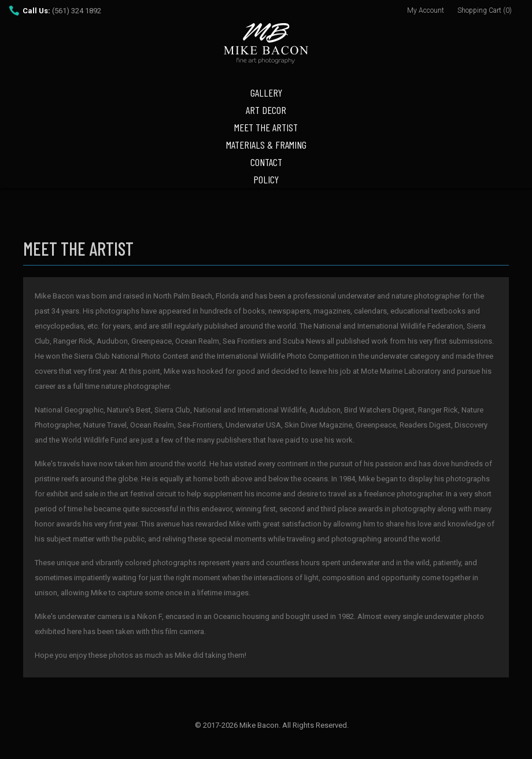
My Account (426, 10)
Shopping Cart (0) (485, 10)
